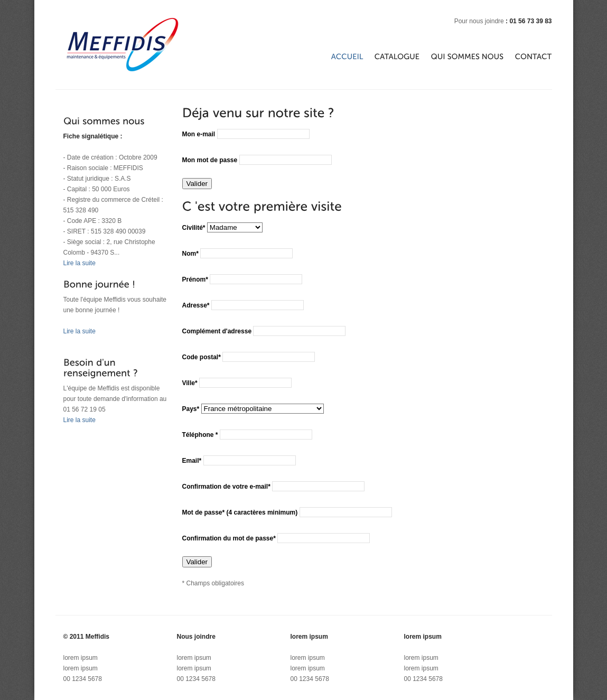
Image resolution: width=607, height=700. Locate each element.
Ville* (190, 383)
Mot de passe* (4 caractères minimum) (240, 512)
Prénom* (195, 279)
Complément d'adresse (217, 331)
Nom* (190, 254)
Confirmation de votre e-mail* (226, 487)
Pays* (191, 409)
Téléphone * (201, 435)
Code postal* (202, 357)
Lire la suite (80, 263)
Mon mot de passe (211, 160)
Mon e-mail (200, 134)
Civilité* (194, 228)
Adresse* (196, 305)
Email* (192, 461)
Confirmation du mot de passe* (229, 538)
